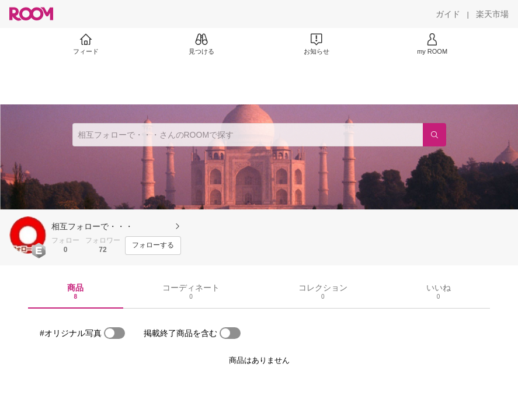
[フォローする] (153, 246)
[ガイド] (448, 14)
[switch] (114, 333)
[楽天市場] (492, 14)
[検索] (434, 135)
